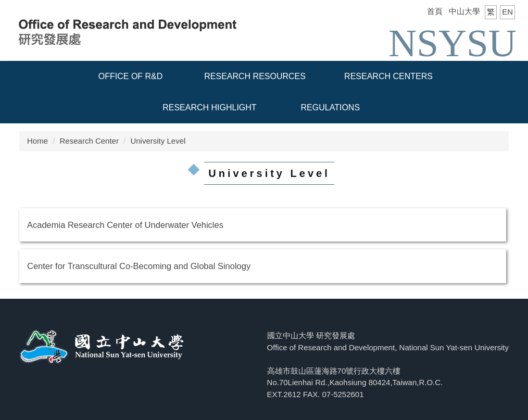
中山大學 (464, 11)
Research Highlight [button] (209, 107)
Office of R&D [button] (131, 76)
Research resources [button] (255, 76)
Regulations (331, 107)
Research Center (89, 141)
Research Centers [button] (388, 76)
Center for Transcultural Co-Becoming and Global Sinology (139, 266)
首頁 (435, 11)
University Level (158, 141)
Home (37, 141)
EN (507, 12)
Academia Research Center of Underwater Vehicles (125, 225)
